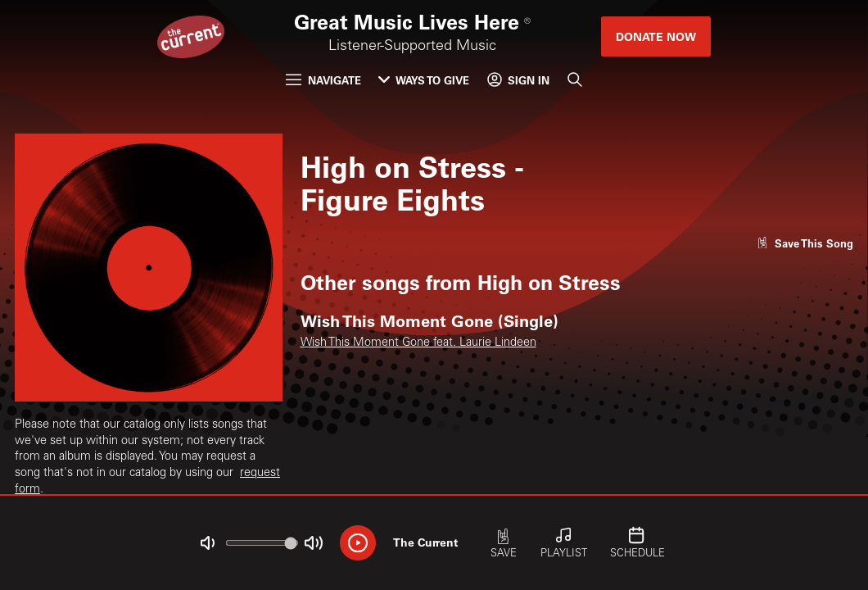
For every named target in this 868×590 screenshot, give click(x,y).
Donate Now (656, 36)
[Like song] (805, 243)
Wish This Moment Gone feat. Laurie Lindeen (418, 343)
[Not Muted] (208, 543)
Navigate (323, 80)
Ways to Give (424, 80)
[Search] (574, 80)
